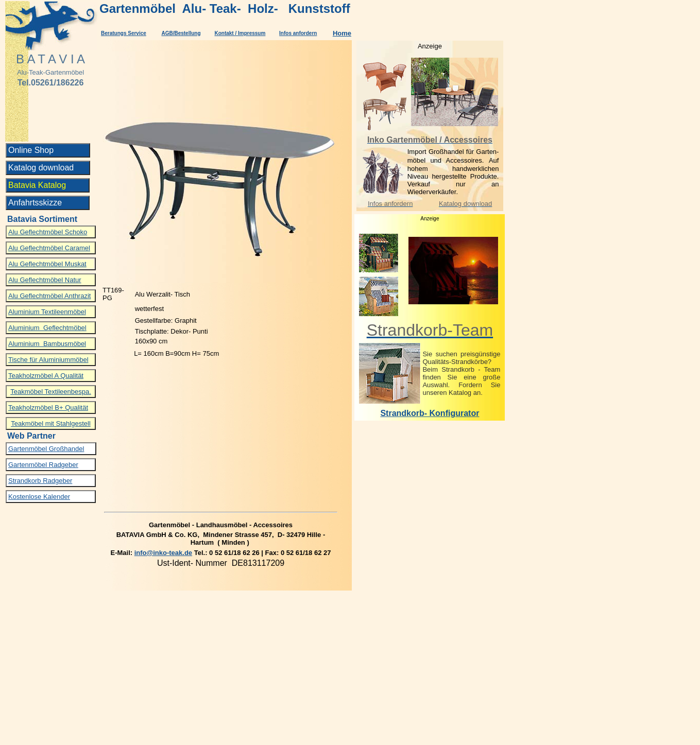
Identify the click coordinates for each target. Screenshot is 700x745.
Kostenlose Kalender (39, 497)
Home (342, 33)
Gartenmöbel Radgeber (43, 465)
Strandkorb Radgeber (40, 481)
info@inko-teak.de (163, 553)
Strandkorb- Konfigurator (430, 413)
